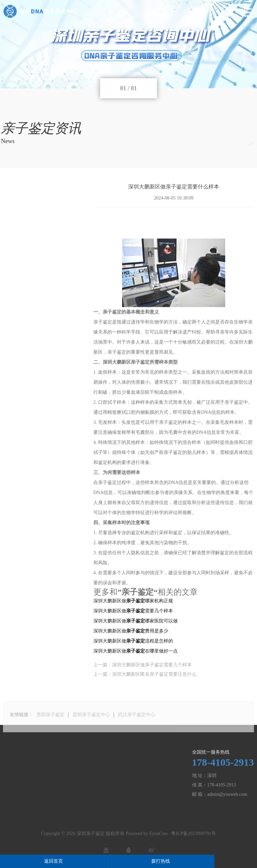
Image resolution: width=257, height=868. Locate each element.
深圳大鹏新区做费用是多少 (131, 664)
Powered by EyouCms (146, 840)
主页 (217, 144)
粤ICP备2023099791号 (193, 840)
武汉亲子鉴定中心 (137, 723)
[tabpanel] (128, 44)
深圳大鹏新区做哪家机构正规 (133, 633)
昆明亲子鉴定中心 (91, 723)
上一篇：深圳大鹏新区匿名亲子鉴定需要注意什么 (145, 679)
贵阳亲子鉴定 (51, 723)
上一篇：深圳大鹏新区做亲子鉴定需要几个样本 (143, 670)
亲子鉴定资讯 (240, 144)
